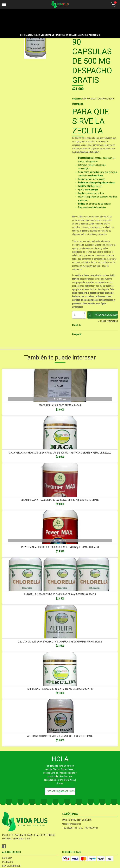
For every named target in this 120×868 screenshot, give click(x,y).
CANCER (93, 99)
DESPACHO (8, 862)
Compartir (77, 334)
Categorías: (77, 99)
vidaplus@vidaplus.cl (61, 791)
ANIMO (29, 35)
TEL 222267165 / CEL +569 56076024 (80, 828)
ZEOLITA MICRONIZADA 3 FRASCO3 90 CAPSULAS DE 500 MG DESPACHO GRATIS (60, 642)
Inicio (22, 35)
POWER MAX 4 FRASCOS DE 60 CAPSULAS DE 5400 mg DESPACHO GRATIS (60, 547)
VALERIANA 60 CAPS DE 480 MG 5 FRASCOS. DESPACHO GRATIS (60, 736)
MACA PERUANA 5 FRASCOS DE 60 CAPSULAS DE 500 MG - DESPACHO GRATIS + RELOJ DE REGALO (60, 453)
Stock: (75, 325)
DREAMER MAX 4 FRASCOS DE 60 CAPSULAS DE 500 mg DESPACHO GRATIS (60, 500)
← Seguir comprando (108, 321)
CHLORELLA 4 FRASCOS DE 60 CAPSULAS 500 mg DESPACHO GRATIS (60, 594)
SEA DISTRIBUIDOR (11, 866)
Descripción (78, 104)
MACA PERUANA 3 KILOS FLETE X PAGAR (60, 405)
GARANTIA (7, 858)
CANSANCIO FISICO (106, 99)
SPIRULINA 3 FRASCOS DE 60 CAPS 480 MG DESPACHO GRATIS (60, 689)
